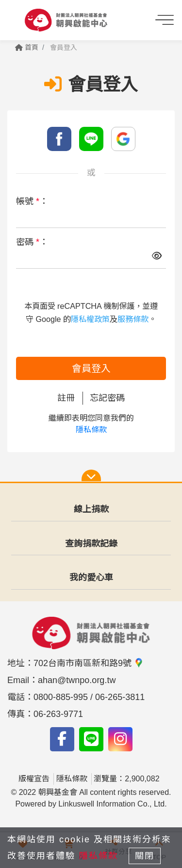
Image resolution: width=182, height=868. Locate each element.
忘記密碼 (107, 398)
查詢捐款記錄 (91, 544)
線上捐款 (91, 509)
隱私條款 (91, 430)
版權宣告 (34, 779)
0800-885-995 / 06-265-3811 (89, 697)
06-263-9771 (58, 714)
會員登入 (91, 368)
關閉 (145, 856)
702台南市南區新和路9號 (89, 663)
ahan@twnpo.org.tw (77, 680)
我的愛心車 (91, 578)
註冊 (66, 398)
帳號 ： (32, 201)
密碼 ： (32, 242)
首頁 (27, 47)
